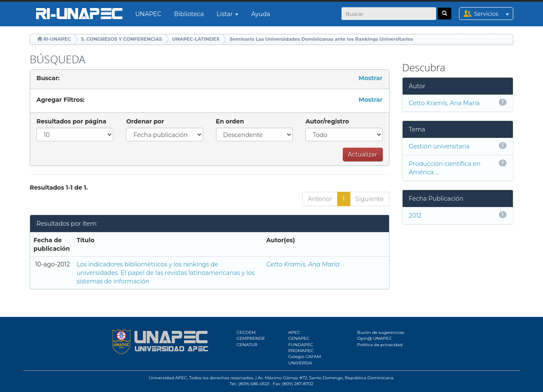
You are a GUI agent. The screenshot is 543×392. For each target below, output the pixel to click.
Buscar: (48, 78)
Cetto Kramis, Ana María (303, 264)
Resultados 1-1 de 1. (59, 188)
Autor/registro (327, 121)
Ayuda (260, 14)
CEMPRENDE (251, 338)
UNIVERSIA (300, 363)
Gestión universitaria (439, 146)
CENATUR (247, 345)
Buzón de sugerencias (381, 332)
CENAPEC (299, 338)
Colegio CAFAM (304, 357)
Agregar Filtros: (60, 100)
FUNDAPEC (301, 345)
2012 (415, 216)
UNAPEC (148, 14)
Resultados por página (71, 121)
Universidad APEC (168, 378)
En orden (230, 121)
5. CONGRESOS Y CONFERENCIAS (122, 39)
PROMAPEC (301, 351)
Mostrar (370, 78)
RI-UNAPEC (57, 39)
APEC (294, 332)
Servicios (494, 14)
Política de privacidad (380, 345)
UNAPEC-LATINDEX (196, 39)
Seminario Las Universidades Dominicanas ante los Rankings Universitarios (321, 39)
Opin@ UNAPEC (375, 338)
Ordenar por (145, 121)
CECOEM (246, 332)
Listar (228, 14)
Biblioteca (189, 14)
